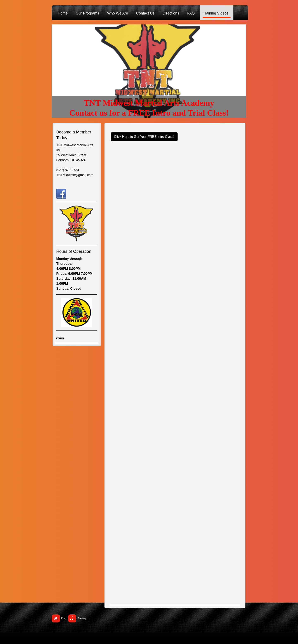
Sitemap (82, 618)
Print (64, 618)
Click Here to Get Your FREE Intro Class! (144, 137)
